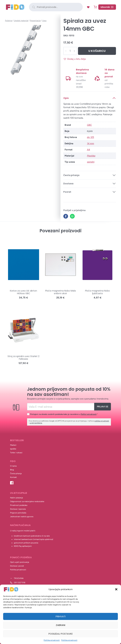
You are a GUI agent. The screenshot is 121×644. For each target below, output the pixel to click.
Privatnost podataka (19, 505)
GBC (89, 125)
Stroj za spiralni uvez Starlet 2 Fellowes (23, 358)
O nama (13, 466)
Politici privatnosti (89, 414)
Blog (12, 470)
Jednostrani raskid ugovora (22, 517)
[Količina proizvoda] (70, 51)
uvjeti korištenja (36, 423)
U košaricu (97, 51)
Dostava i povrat (17, 566)
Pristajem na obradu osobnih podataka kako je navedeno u (64, 414)
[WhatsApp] (72, 216)
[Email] (61, 407)
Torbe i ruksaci (16, 453)
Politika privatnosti (52, 640)
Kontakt (13, 477)
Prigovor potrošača (18, 513)
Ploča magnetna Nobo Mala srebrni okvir (60, 292)
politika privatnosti (102, 421)
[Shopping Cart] (95, 7)
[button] (116, 589)
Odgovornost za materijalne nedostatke (27, 501)
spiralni (91, 162)
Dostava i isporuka (18, 509)
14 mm (91, 143)
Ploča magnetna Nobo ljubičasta (97, 292)
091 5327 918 (20, 583)
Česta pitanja (16, 473)
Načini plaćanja (16, 498)
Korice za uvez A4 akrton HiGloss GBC (23, 292)
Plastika (91, 156)
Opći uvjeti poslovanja (20, 562)
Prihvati (61, 616)
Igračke (13, 449)
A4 (88, 150)
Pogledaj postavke (61, 634)
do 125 (91, 137)
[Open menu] (107, 7)
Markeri (13, 445)
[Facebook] (66, 216)
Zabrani (60, 625)
